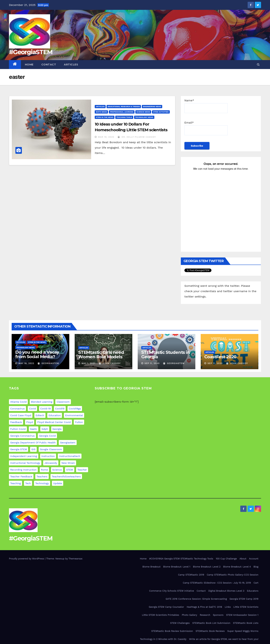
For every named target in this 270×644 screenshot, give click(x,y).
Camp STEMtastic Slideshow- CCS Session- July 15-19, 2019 (217, 583)
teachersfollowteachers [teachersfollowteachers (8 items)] (66, 476)
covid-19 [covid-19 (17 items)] (45, 409)
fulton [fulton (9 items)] (79, 422)
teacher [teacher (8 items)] (82, 470)
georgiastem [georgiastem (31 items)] (68, 443)
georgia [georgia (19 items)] (57, 429)
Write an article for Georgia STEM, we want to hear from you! (224, 639)
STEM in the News (105, 117)
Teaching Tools (124, 117)
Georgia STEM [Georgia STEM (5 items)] (19, 449)
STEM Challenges (180, 623)
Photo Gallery (189, 615)
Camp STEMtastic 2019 (191, 575)
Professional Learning (122, 112)
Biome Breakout (152, 567)
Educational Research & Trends (124, 106)
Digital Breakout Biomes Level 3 (226, 591)
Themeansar (75, 559)
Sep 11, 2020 (152, 363)
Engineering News (152, 106)
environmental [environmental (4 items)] (74, 415)
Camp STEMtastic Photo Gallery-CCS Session (233, 575)
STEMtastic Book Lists (246, 623)
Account (254, 559)
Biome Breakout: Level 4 (237, 567)
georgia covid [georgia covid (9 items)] (47, 436)
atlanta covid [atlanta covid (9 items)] (18, 402)
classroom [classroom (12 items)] (63, 402)
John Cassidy (110, 363)
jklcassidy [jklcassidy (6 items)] (51, 463)
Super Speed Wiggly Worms (243, 631)
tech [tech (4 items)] (28, 483)
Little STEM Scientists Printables (161, 615)
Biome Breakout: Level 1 (177, 567)
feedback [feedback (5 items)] (16, 422)
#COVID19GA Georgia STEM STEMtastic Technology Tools (181, 559)
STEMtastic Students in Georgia (166, 355)
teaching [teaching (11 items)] (15, 483)
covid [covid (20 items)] (32, 409)
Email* (206, 128)
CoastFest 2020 (220, 357)
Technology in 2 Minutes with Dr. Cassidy (163, 639)
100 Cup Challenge (226, 559)
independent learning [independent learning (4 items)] (24, 456)
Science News (143, 112)
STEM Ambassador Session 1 (242, 615)
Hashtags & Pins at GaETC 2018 (204, 607)
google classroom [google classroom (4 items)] (51, 449)
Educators (253, 591)
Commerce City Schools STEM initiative (172, 591)
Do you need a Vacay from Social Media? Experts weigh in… (37, 357)
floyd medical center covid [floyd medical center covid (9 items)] (54, 422)
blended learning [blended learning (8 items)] (42, 402)
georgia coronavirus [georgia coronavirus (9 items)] (22, 436)
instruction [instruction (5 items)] (48, 456)
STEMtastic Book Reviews (210, 631)
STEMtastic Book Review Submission (172, 631)
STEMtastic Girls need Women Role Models (101, 355)
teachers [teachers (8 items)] (42, 476)
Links (228, 607)
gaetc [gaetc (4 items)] (34, 429)
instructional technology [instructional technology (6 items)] (25, 463)
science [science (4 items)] (57, 470)
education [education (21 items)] (55, 415)
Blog (256, 567)
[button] (258, 64)
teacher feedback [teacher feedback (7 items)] (21, 476)
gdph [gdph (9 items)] (45, 429)
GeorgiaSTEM (48, 363)
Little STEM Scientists (246, 607)
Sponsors (218, 615)
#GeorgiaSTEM (31, 52)
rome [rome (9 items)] (44, 470)
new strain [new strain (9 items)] (68, 463)
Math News (101, 112)
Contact (49, 65)
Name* (206, 106)
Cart (256, 583)
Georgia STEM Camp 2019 (244, 599)
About (243, 559)
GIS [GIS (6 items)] (33, 449)
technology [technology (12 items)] (42, 483)
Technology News (144, 117)
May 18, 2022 (26, 363)
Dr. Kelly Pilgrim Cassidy (137, 137)
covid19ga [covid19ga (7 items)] (75, 409)
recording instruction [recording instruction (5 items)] (23, 470)
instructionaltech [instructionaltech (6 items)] (70, 456)
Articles (71, 65)
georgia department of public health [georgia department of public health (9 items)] (33, 443)
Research (205, 615)
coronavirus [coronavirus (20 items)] (17, 409)
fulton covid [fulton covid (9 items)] (18, 429)
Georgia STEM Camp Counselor (166, 607)
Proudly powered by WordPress (27, 559)
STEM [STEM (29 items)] (70, 470)
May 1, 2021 (88, 363)
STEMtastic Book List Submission (211, 623)
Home (29, 65)
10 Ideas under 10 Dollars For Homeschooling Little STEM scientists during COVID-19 (131, 130)
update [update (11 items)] (58, 483)
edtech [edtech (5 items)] (40, 415)
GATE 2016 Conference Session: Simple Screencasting (196, 599)
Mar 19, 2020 (106, 137)
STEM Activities (161, 112)
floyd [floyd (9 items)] (30, 422)
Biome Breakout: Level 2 (207, 567)
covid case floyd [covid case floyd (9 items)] (21, 415)
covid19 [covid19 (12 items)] (60, 409)
